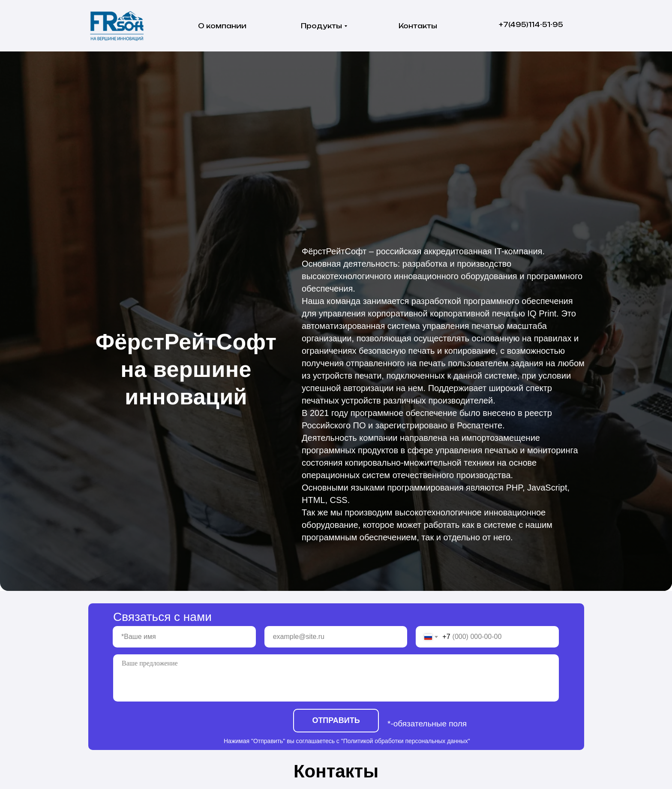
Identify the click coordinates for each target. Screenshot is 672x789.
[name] (184, 637)
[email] (336, 637)
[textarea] (336, 678)
